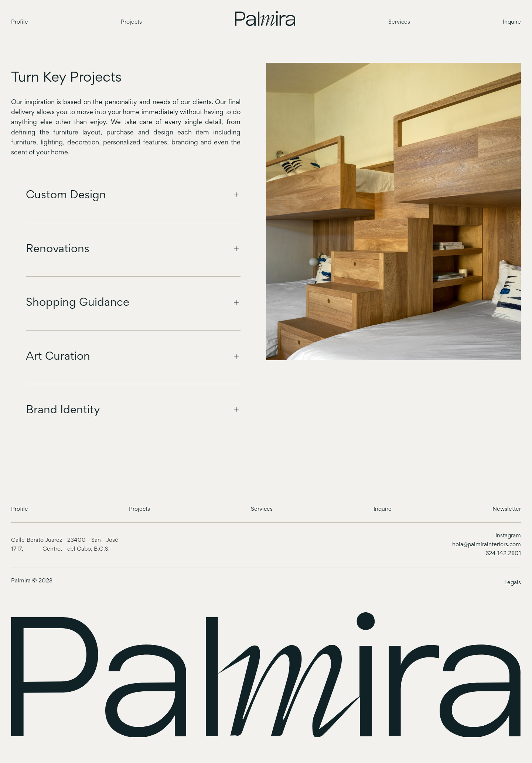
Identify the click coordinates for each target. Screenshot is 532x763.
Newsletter (507, 509)
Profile (20, 22)
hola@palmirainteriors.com (487, 545)
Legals (513, 583)
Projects (131, 22)
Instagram (508, 536)
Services (399, 22)
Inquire (512, 22)
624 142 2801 (503, 554)
